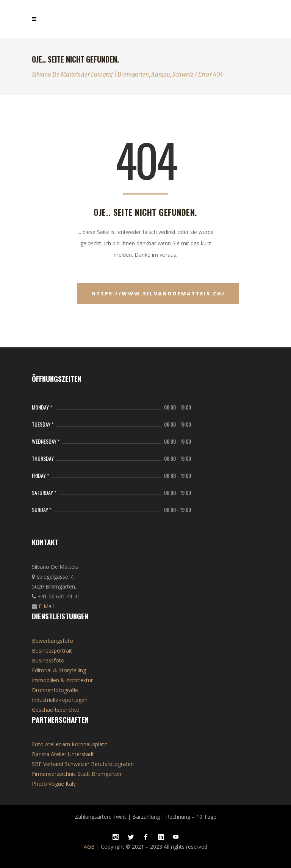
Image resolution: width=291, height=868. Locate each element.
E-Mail (46, 606)
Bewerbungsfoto (52, 641)
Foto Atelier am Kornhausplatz (69, 744)
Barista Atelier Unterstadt (63, 754)
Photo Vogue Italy (54, 784)
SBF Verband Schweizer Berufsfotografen (83, 764)
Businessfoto (48, 660)
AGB (89, 847)
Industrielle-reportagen (60, 700)
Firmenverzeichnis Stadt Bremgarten (77, 774)
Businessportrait (52, 651)
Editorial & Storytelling (59, 670)
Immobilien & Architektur (62, 680)
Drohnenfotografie (55, 690)
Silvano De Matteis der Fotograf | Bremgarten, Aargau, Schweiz (113, 75)
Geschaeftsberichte (56, 710)
